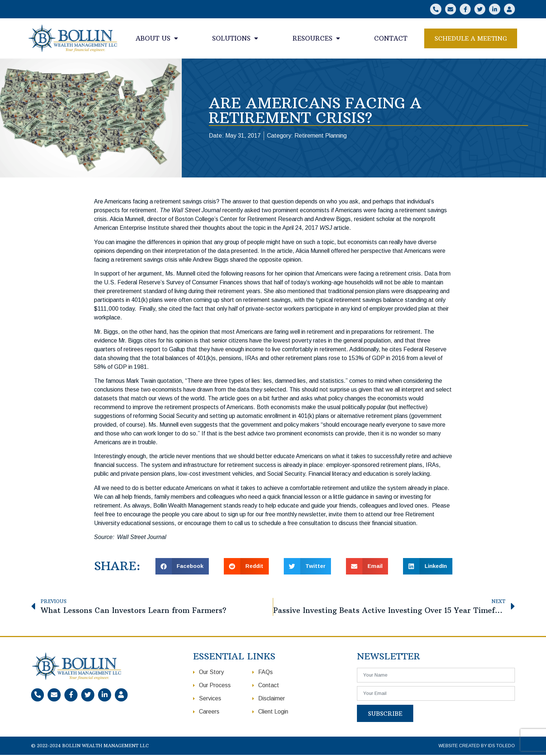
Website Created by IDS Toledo (477, 747)
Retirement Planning (321, 137)
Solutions (235, 39)
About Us (157, 39)
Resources (316, 39)
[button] (471, 39)
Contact (391, 39)
